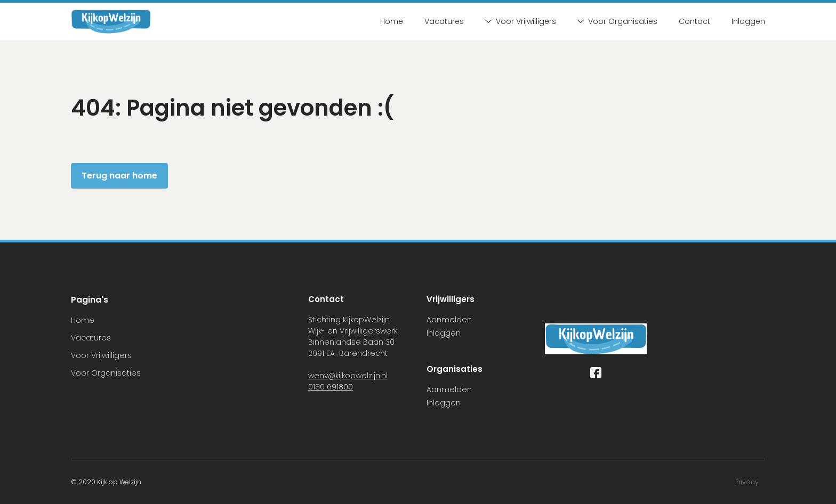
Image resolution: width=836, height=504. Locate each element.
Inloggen (748, 21)
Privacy (747, 482)
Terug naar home (119, 176)
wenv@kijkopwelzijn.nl (348, 376)
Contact (694, 21)
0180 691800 (331, 387)
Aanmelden (449, 320)
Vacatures (444, 21)
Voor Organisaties (617, 21)
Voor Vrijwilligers (521, 21)
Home (392, 21)
